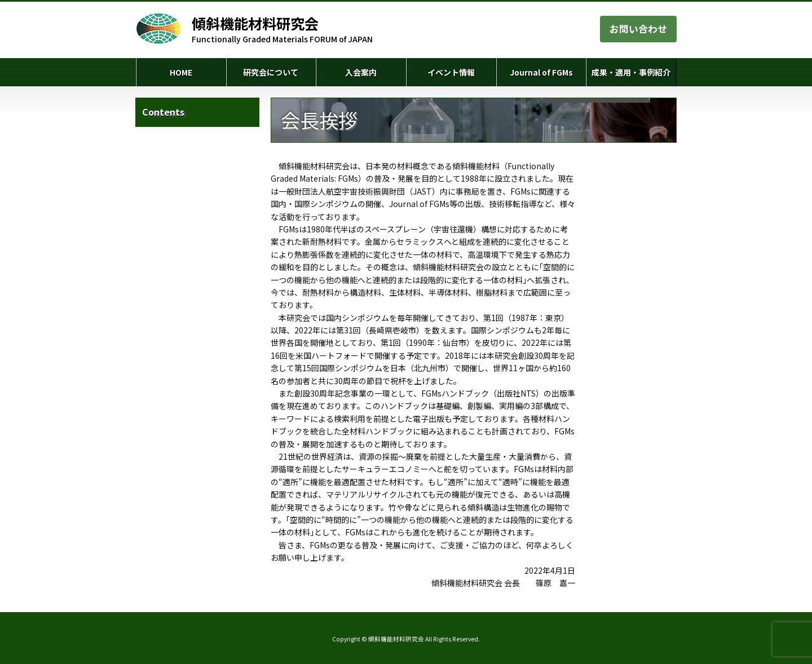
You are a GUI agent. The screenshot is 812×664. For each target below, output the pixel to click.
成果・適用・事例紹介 (631, 72)
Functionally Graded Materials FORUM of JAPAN (282, 29)
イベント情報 (451, 72)
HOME (181, 72)
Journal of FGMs (541, 72)
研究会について (271, 72)
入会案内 (361, 72)
